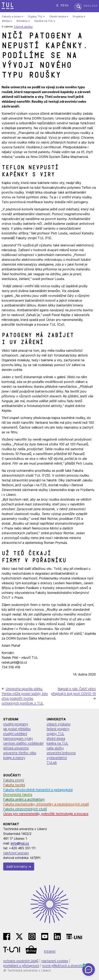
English (90, 6)
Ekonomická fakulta (18, 794)
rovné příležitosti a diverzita (63, 966)
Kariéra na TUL (44, 21)
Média (6, 21)
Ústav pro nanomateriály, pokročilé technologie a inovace (46, 814)
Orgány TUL (35, 17)
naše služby (55, 748)
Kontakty (22, 21)
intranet (50, 951)
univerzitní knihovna (61, 753)
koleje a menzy (14, 758)
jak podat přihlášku (17, 729)
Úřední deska (58, 17)
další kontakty (17, 867)
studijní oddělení (15, 734)
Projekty (78, 17)
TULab (52, 762)
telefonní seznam (16, 853)
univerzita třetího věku (20, 753)
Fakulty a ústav (11, 17)
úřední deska (56, 738)
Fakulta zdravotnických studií (25, 809)
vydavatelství (57, 758)
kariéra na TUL (57, 743)
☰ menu (62, 6)
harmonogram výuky (18, 738)
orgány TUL (55, 734)
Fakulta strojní (14, 780)
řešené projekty (58, 729)
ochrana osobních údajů (21, 961)
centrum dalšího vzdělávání (23, 743)
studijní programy (16, 724)
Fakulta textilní (14, 785)
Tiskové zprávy (23, 27)
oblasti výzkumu (58, 724)
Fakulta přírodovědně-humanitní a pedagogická (38, 790)
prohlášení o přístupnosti (21, 966)
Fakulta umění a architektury (24, 799)
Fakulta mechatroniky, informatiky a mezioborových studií (46, 804)
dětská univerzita (16, 748)
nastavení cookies (55, 961)
